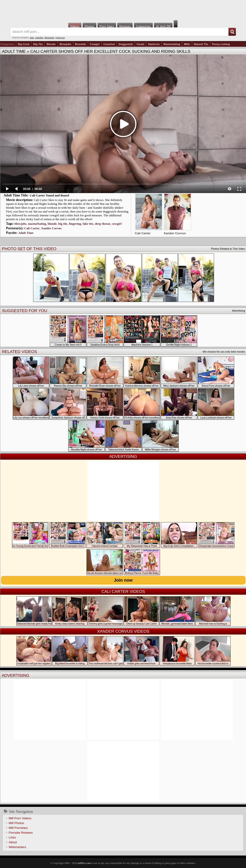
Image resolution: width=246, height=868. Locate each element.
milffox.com (84, 863)
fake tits (88, 224)
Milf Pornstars (18, 828)
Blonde (51, 44)
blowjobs (20, 224)
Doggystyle (126, 44)
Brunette (81, 44)
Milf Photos (16, 823)
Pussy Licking (221, 44)
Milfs (187, 44)
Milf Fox (123, 10)
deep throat (103, 224)
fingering (75, 224)
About (13, 842)
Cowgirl (95, 44)
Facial (140, 44)
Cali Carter (32, 228)
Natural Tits (201, 44)
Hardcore (154, 44)
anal (32, 38)
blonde (52, 224)
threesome (49, 38)
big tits (63, 224)
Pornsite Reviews (21, 833)
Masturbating (172, 44)
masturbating (37, 224)
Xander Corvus (51, 228)
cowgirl (117, 224)
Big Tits (38, 44)
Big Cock (24, 44)
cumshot (39, 38)
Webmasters (17, 847)
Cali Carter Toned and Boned (49, 195)
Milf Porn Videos (20, 818)
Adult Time (14, 51)
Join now (123, 580)
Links (12, 837)
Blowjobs (65, 44)
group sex (60, 38)
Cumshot (109, 44)
